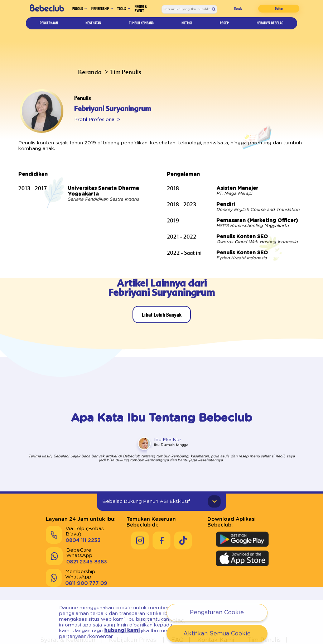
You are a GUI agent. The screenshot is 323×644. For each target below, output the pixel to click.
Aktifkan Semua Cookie (217, 633)
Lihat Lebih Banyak (161, 308)
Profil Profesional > (94, 119)
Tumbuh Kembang (143, 27)
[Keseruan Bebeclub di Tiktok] (183, 529)
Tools (127, 11)
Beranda (88, 72)
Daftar (280, 11)
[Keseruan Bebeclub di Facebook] (161, 529)
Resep (223, 27)
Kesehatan (93, 27)
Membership (100, 11)
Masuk (242, 11)
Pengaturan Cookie (217, 612)
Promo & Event (148, 11)
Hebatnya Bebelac (268, 27)
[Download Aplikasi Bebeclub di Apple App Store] (242, 547)
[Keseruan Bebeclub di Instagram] (140, 529)
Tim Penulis (119, 72)
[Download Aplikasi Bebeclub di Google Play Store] (242, 528)
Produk (71, 11)
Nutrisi (189, 27)
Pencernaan (49, 27)
